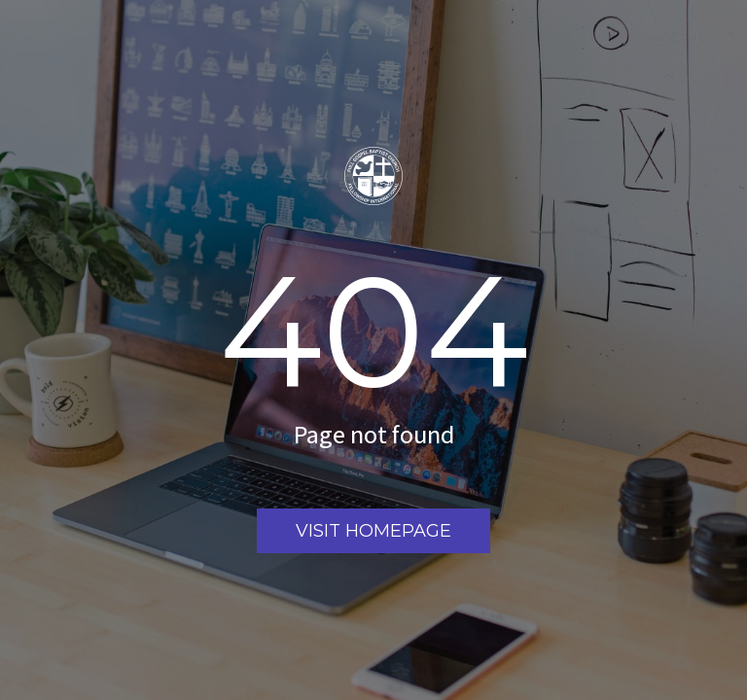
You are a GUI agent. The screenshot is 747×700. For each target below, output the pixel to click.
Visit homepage (373, 531)
